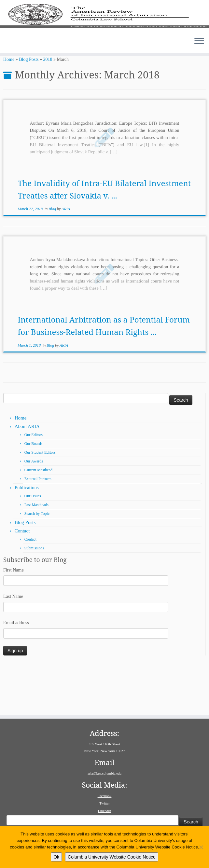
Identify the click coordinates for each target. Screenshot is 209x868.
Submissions (34, 595)
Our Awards (34, 508)
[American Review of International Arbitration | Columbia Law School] (104, 35)
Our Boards (34, 490)
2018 (48, 106)
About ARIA (27, 473)
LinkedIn (104, 811)
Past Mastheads (36, 551)
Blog (53, 255)
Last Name (13, 643)
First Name (14, 616)
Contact (22, 577)
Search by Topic (37, 560)
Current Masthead (38, 517)
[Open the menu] (199, 79)
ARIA (66, 255)
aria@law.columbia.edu (104, 773)
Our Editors (34, 481)
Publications (27, 534)
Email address (16, 669)
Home (9, 106)
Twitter (104, 803)
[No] (201, 847)
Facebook (105, 796)
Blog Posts (29, 106)
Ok (56, 857)
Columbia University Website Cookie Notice (112, 857)
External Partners (38, 525)
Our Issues (33, 543)
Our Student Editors (40, 499)
